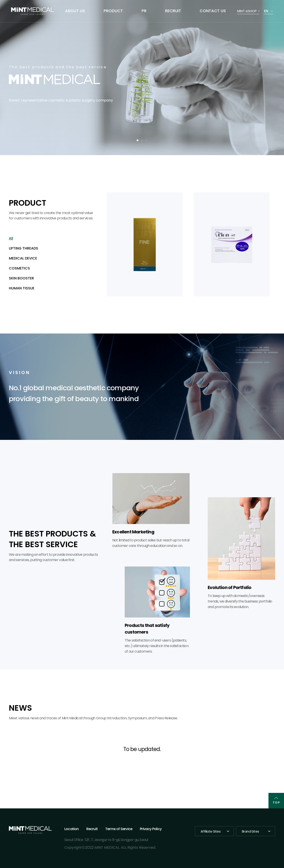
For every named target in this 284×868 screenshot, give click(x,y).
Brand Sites (250, 831)
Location (72, 829)
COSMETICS (19, 268)
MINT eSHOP (247, 11)
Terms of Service (119, 829)
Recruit (92, 829)
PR (144, 11)
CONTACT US (213, 11)
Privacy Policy (151, 829)
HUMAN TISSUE (22, 288)
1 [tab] (138, 140)
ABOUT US (75, 11)
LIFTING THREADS (24, 248)
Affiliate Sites (211, 831)
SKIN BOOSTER (21, 278)
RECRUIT (173, 11)
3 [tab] (146, 140)
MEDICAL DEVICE (23, 258)
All (11, 238)
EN (266, 11)
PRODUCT (113, 11)
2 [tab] (142, 140)
